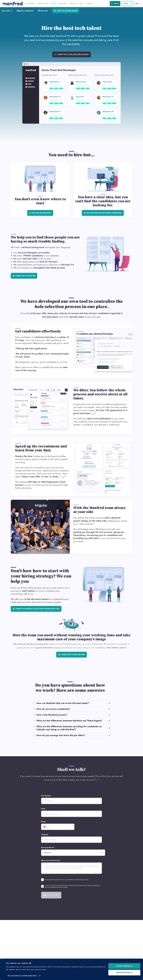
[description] (71, 868)
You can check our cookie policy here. (22, 976)
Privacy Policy (84, 880)
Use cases (7, 11)
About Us (73, 4)
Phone (43, 822)
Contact (90, 4)
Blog (82, 4)
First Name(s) (46, 796)
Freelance (63, 4)
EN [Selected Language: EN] (136, 4)
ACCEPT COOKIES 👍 (124, 966)
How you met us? (48, 847)
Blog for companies (25, 11)
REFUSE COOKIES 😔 (124, 973)
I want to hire (42, 4)
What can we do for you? (51, 860)
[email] (71, 814)
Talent (53, 4)
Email (43, 809)
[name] (71, 801)
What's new (43, 11)
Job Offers (30, 4)
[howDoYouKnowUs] (73, 853)
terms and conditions (68, 880)
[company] (71, 840)
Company (45, 835)
